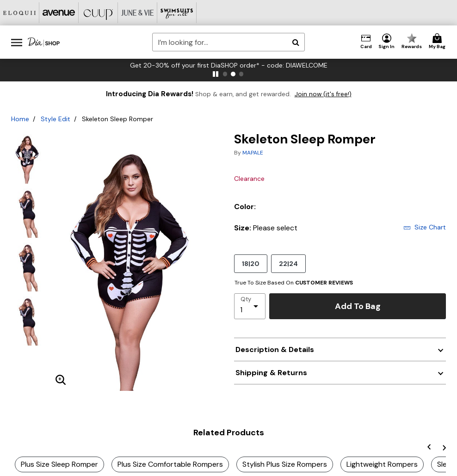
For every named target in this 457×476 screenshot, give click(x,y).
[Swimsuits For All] (177, 13)
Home (20, 119)
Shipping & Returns (271, 373)
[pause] (216, 74)
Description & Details (275, 349)
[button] (387, 42)
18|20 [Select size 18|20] (251, 263)
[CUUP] (98, 13)
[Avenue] (59, 13)
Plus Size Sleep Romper (59, 464)
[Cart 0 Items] (438, 42)
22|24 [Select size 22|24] (288, 263)
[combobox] (228, 42)
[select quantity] (250, 306)
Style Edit (56, 119)
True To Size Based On (294, 283)
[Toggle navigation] (17, 42)
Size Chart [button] (425, 227)
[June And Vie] (138, 13)
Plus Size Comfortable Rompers (170, 464)
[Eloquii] (20, 13)
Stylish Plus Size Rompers (285, 464)
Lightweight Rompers (382, 464)
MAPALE (253, 153)
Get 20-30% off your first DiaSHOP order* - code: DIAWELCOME (264, 65)
